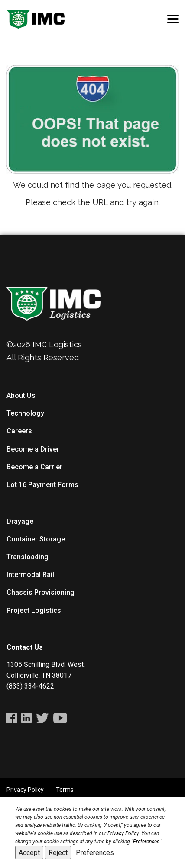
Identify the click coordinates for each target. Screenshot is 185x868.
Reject (58, 853)
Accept (29, 853)
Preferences (95, 853)
